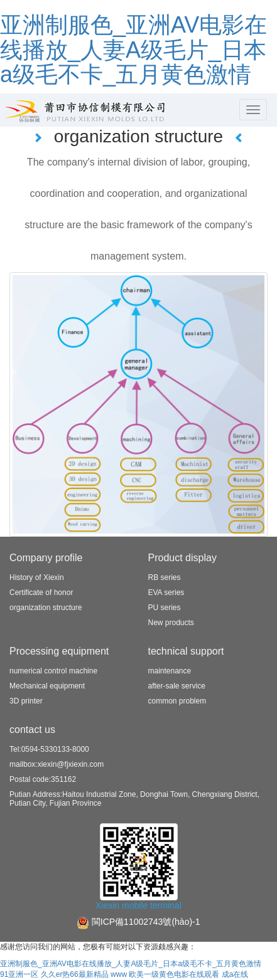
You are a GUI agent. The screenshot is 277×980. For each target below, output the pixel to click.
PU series (165, 608)
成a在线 (235, 974)
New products (171, 623)
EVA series (166, 593)
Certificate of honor (41, 593)
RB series (165, 577)
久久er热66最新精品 (75, 974)
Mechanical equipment (47, 686)
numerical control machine (53, 671)
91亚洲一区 (19, 974)
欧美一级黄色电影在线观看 (174, 974)
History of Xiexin (37, 577)
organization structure (46, 608)
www (119, 974)
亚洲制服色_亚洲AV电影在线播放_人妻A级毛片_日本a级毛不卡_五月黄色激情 (133, 50)
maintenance (170, 671)
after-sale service (177, 686)
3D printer (26, 701)
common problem (177, 701)
